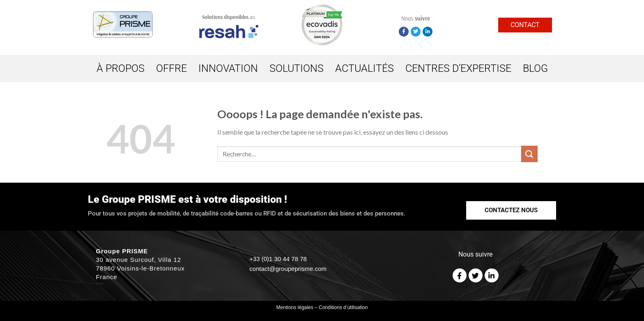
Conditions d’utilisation (343, 307)
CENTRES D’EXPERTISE (458, 68)
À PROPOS (121, 68)
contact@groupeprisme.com (288, 269)
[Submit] (529, 154)
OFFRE (171, 68)
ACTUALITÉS (365, 68)
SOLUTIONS (297, 68)
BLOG (535, 68)
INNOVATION (228, 68)
